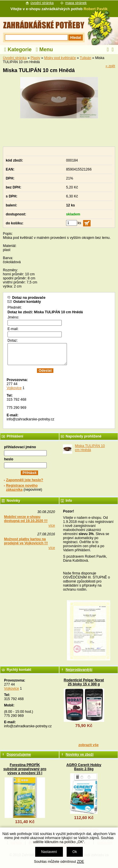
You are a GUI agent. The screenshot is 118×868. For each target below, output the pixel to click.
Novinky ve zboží (80, 755)
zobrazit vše (89, 745)
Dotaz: (13, 340)
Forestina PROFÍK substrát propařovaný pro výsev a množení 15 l (25, 769)
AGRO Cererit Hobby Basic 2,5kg (84, 767)
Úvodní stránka (15, 58)
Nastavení (49, 852)
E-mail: (13, 329)
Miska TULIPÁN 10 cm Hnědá (90, 448)
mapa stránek (76, 3)
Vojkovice (14, 388)
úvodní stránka (42, 3)
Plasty (35, 58)
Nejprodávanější (79, 670)
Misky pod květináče (60, 58)
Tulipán (85, 58)
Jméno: (13, 317)
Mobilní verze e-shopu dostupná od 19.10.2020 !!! (26, 519)
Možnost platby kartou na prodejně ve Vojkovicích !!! (26, 541)
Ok (75, 852)
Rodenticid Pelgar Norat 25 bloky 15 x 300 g (84, 682)
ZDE (80, 862)
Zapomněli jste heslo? (25, 480)
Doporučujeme (19, 755)
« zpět (110, 66)
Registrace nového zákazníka (22, 488)
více (52, 525)
